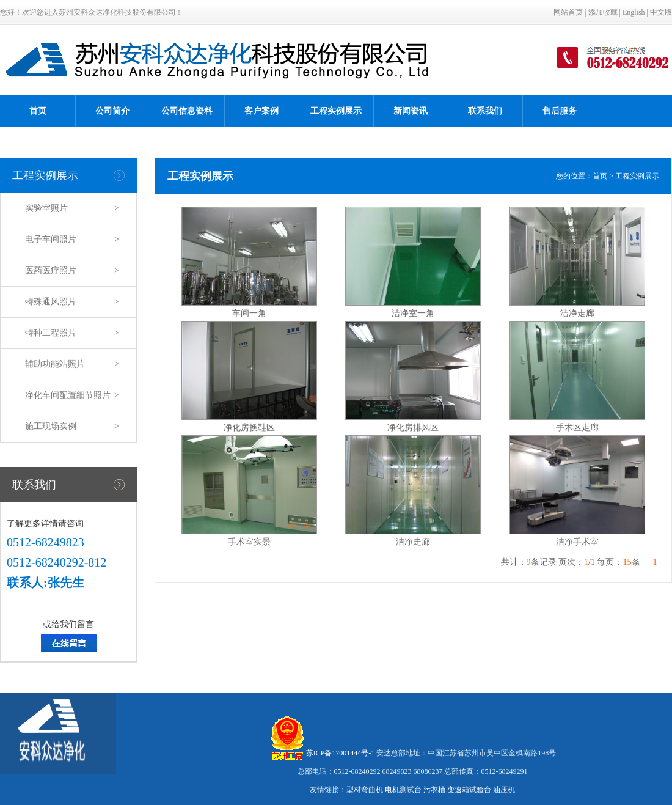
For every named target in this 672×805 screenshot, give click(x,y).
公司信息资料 (187, 111)
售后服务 (560, 111)
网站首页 (568, 12)
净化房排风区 (413, 428)
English (634, 12)
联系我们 (485, 111)
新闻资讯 (411, 111)
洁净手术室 (577, 542)
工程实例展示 (336, 111)
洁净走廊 (577, 313)
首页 (38, 111)
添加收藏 (603, 12)
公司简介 (112, 111)
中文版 (661, 12)
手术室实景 (249, 542)
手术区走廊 (577, 428)
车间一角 (249, 313)
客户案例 (261, 111)
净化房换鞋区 (249, 428)
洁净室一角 (413, 313)
